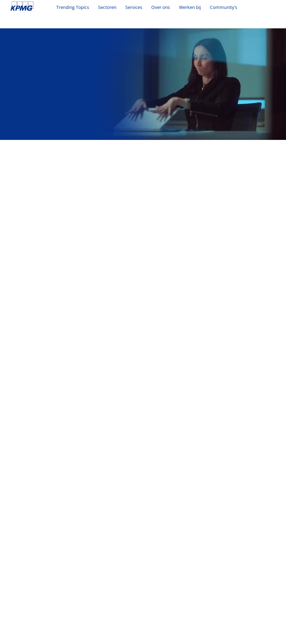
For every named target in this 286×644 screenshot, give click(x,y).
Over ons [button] (161, 7)
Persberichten (63, 604)
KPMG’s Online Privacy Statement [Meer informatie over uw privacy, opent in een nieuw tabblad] (129, 639)
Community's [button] (224, 7)
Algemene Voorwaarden (34, 563)
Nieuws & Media (67, 580)
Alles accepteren (251, 628)
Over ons (20, 580)
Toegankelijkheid (113, 555)
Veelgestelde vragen (184, 555)
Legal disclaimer (26, 555)
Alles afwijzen (219, 628)
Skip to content (35, 6)
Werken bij (192, 7)
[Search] (262, 8)
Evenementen (63, 588)
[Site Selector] (272, 8)
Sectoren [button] (107, 7)
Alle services (143, 537)
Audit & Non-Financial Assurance (108, 590)
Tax (95, 609)
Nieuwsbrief (61, 596)
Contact (18, 588)
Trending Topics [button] (73, 7)
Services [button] (134, 7)
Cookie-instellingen (187, 628)
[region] (143, 628)
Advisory (99, 601)
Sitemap (147, 555)
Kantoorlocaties (25, 596)
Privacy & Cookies (69, 555)
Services (100, 580)
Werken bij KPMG (26, 604)
